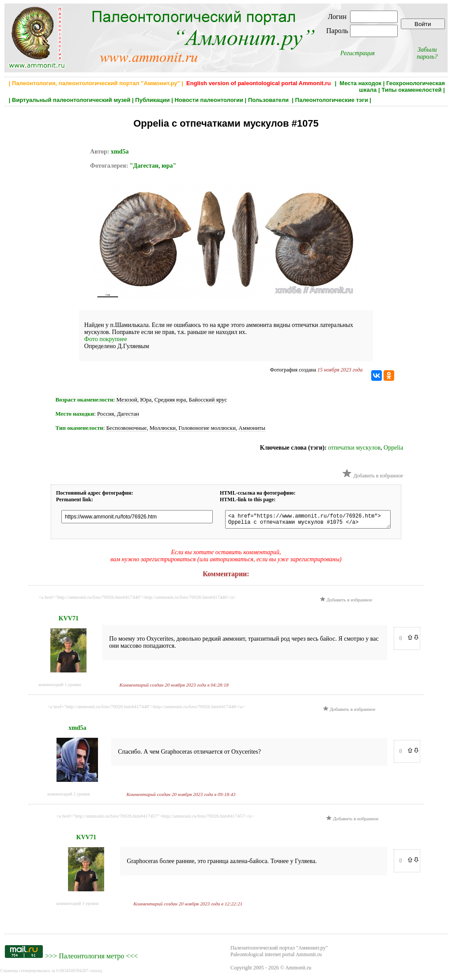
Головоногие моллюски (207, 428)
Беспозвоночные (127, 428)
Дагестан (128, 414)
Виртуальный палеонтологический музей (71, 100)
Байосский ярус (208, 400)
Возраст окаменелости (85, 400)
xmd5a (120, 152)
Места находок (360, 83)
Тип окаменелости (79, 428)
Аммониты (252, 428)
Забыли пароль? (427, 53)
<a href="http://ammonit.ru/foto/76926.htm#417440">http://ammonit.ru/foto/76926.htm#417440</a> (137, 600)
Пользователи (269, 100)
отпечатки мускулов (354, 448)
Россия (105, 414)
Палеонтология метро (91, 959)
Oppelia (393, 448)
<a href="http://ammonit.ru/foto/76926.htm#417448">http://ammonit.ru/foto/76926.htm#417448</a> (146, 709)
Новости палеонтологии (209, 100)
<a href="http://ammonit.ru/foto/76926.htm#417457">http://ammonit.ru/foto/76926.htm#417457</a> (155, 819)
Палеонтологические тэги (332, 100)
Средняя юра (170, 400)
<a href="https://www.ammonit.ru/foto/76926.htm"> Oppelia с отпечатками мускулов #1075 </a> (315, 521)
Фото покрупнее (106, 339)
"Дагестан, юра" (153, 166)
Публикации (152, 100)
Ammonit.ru (298, 970)
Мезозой (127, 400)
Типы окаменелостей (411, 90)
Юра (146, 400)
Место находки (75, 414)
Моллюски (163, 428)
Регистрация (358, 53)
